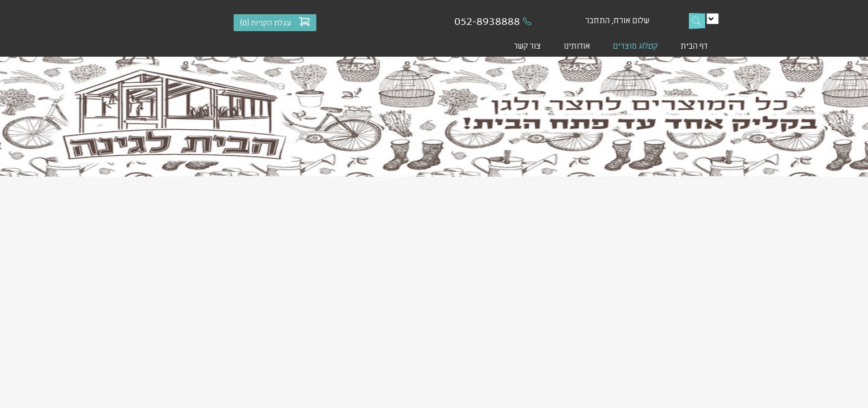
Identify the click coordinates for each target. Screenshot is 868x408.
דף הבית (694, 45)
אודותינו (577, 45)
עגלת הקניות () (266, 22)
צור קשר (527, 45)
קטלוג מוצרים (635, 45)
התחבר (598, 20)
